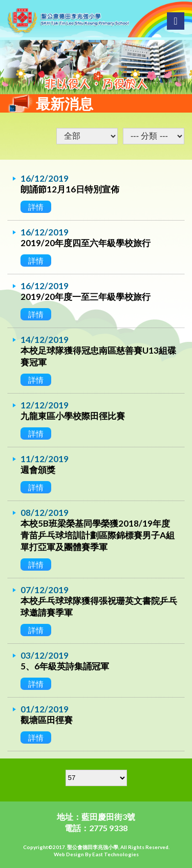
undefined (154, 136)
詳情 (36, 207)
